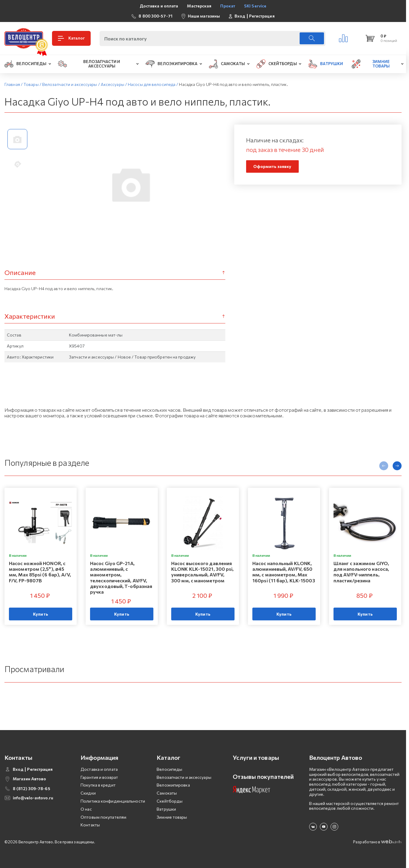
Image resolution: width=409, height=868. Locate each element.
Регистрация (262, 16)
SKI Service (255, 6)
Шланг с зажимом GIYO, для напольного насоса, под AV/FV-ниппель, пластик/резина (361, 572)
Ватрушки (166, 809)
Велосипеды (169, 769)
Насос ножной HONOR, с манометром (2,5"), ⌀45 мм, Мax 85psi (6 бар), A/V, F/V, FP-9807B (40, 572)
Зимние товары (172, 817)
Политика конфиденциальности (113, 801)
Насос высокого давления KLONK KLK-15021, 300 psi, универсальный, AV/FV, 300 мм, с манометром (203, 572)
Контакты (90, 825)
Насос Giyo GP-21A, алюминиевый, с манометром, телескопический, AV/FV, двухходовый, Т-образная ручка (121, 577)
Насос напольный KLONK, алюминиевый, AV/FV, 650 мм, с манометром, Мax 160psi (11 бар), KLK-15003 (284, 572)
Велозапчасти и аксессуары (184, 777)
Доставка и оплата (159, 6)
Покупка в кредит (98, 785)
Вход (240, 16)
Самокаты (167, 793)
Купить (41, 614)
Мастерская (199, 6)
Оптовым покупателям (103, 817)
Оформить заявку (272, 166)
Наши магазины (204, 16)
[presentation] (384, 466)
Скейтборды (170, 801)
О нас (86, 809)
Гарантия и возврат (99, 777)
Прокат (228, 6)
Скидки (88, 793)
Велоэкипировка (173, 785)
